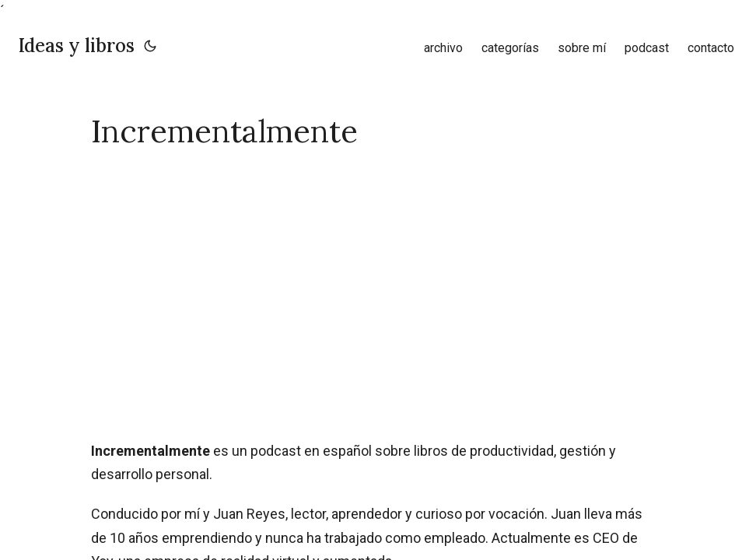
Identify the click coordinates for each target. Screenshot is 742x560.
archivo (443, 48)
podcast (647, 48)
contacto (711, 48)
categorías (510, 48)
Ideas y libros (77, 45)
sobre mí (582, 48)
